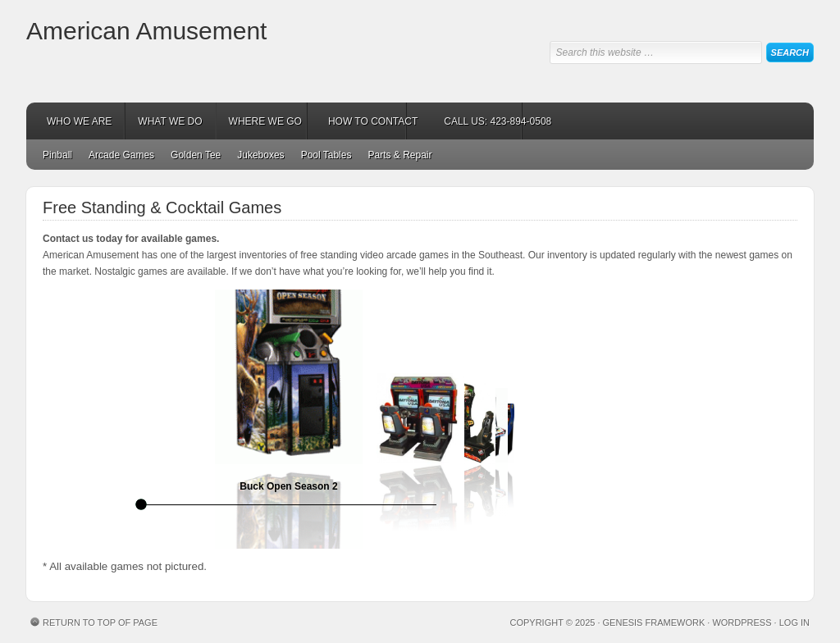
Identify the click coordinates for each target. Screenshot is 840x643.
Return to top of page (100, 622)
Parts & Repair (399, 155)
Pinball (57, 155)
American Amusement (146, 31)
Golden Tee (196, 155)
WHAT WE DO (170, 121)
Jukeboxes (260, 155)
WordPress (742, 622)
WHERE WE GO (265, 121)
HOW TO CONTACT (373, 121)
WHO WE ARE (79, 121)
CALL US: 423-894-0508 (498, 121)
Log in (794, 622)
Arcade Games (121, 155)
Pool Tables (326, 155)
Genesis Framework (654, 622)
